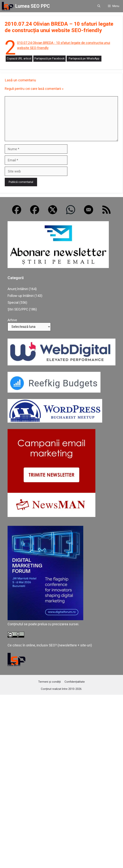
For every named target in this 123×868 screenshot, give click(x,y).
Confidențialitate (75, 682)
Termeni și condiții (49, 682)
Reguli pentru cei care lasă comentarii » (34, 89)
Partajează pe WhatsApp (84, 59)
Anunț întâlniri (18, 289)
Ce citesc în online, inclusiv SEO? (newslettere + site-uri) (50, 645)
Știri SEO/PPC (18, 309)
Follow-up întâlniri (21, 296)
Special (13, 302)
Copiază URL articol (19, 59)
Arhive (12, 320)
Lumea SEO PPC (32, 6)
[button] (99, 6)
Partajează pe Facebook (49, 59)
